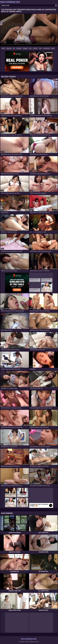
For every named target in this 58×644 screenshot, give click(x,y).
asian (3, 48)
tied (30, 48)
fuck (40, 48)
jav (14, 48)
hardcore (19, 48)
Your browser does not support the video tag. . (29, 30)
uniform (35, 48)
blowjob (25, 48)
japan (53, 48)
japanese (9, 48)
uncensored (47, 48)
